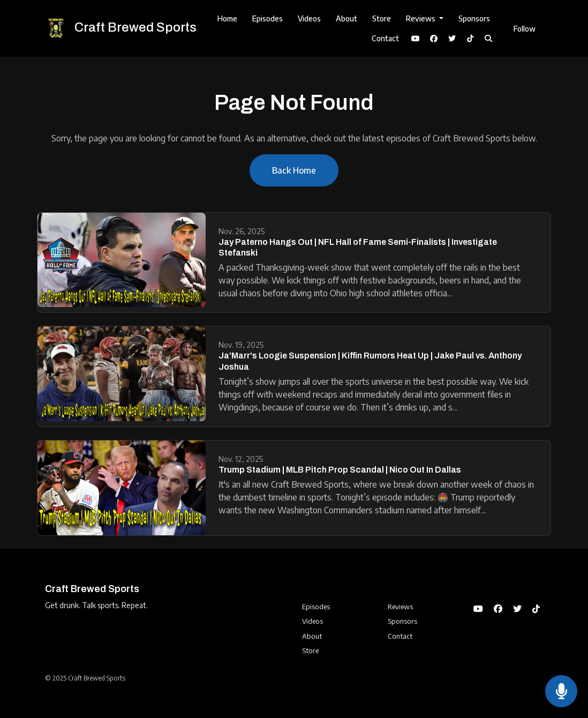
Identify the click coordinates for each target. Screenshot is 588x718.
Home (227, 18)
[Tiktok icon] (536, 609)
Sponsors (474, 18)
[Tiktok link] (470, 38)
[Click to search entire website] (488, 38)
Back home (294, 170)
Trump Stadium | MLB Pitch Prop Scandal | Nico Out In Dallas (340, 470)
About (346, 18)
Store (382, 18)
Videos (309, 18)
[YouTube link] (416, 38)
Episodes (267, 18)
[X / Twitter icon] (517, 609)
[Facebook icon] (498, 609)
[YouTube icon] (478, 609)
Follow (525, 29)
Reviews (421, 18)
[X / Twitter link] (452, 38)
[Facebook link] (434, 38)
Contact (385, 38)
